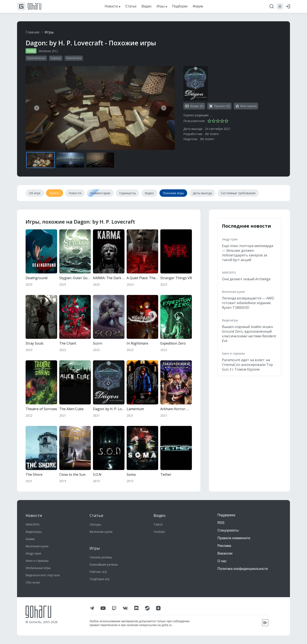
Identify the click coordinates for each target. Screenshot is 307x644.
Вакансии (225, 553)
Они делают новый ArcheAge (246, 279)
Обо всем (33, 582)
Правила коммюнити (234, 538)
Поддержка (226, 515)
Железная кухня (233, 292)
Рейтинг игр (98, 572)
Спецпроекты (228, 530)
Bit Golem (212, 134)
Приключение (36, 58)
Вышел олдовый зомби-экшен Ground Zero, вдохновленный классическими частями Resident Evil (249, 334)
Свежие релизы (101, 557)
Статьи (96, 515)
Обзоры (95, 524)
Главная (32, 32)
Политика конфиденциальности (243, 569)
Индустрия (230, 239)
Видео (159, 515)
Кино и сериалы (233, 353)
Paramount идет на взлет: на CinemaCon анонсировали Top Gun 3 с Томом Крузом (247, 365)
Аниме (30, 539)
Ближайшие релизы (104, 564)
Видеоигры (230, 320)
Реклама (224, 546)
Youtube (159, 532)
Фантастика (74, 58)
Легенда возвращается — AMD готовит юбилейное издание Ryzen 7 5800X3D (248, 303)
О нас (222, 561)
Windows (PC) (48, 51)
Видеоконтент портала (43, 575)
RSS (221, 523)
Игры (49, 32)
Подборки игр (100, 579)
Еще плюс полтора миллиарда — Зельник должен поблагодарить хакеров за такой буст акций (248, 253)
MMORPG (229, 272)
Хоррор (56, 58)
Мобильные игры (38, 568)
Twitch (158, 524)
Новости (34, 515)
